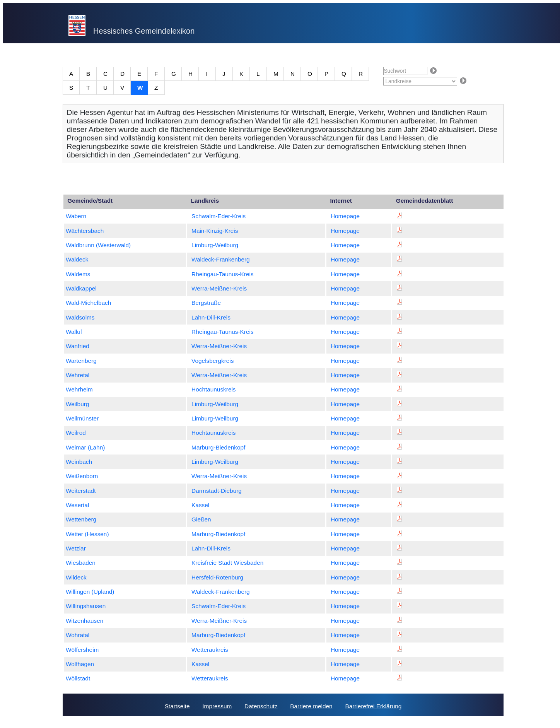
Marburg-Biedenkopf (218, 447)
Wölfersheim (82, 650)
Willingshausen (86, 606)
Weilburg (77, 404)
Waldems (78, 274)
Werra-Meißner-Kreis (219, 288)
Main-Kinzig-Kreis (215, 231)
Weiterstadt (81, 491)
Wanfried (78, 346)
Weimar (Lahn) (85, 447)
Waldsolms (80, 317)
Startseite (177, 706)
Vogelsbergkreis (213, 361)
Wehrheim (79, 389)
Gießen (201, 519)
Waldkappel (81, 288)
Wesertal (77, 505)
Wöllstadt (78, 678)
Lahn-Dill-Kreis (211, 317)
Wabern (76, 216)
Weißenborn (82, 476)
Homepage (345, 216)
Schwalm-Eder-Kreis (219, 216)
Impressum (217, 706)
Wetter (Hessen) (87, 534)
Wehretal (78, 375)
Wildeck (76, 577)
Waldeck (77, 259)
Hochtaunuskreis (213, 389)
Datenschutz (261, 706)
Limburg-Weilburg (215, 245)
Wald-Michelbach (88, 303)
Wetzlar (76, 548)
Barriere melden (311, 706)
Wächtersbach (85, 231)
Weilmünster (82, 418)
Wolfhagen (80, 664)
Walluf (74, 332)
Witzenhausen (85, 621)
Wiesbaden (81, 563)
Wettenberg (81, 519)
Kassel (200, 505)
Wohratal (78, 635)
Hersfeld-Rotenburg (217, 577)
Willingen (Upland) (90, 592)
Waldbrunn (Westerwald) (98, 245)
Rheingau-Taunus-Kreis (223, 274)
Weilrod (76, 433)
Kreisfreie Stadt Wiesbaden (227, 563)
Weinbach (79, 462)
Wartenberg (81, 361)
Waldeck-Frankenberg (221, 259)
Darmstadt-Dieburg (217, 491)
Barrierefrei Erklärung (373, 706)
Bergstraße (206, 303)
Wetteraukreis (210, 650)
